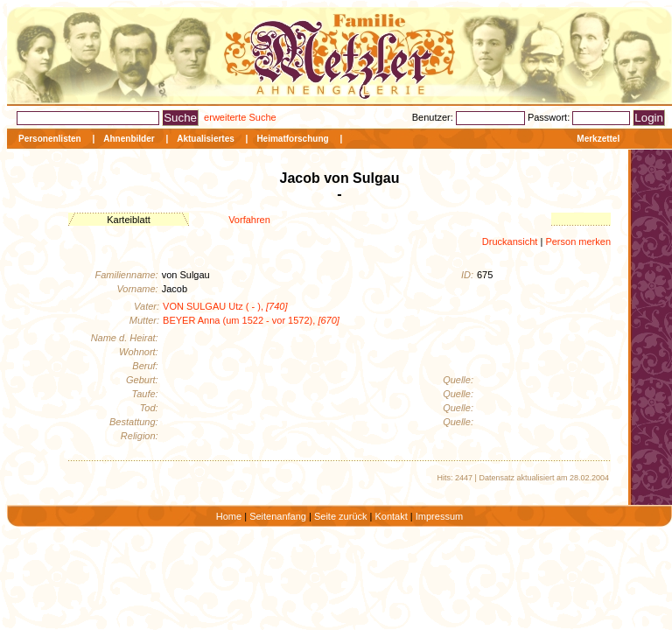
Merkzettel (598, 139)
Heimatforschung (292, 139)
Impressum (439, 516)
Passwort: (550, 117)
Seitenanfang (278, 516)
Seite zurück (341, 516)
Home (229, 516)
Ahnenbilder (129, 139)
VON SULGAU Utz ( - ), (225, 306)
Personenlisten (50, 139)
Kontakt (391, 516)
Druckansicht (510, 241)
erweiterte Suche (240, 117)
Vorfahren (249, 220)
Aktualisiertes (206, 139)
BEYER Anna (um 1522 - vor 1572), (251, 320)
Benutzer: (434, 117)
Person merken (578, 241)
